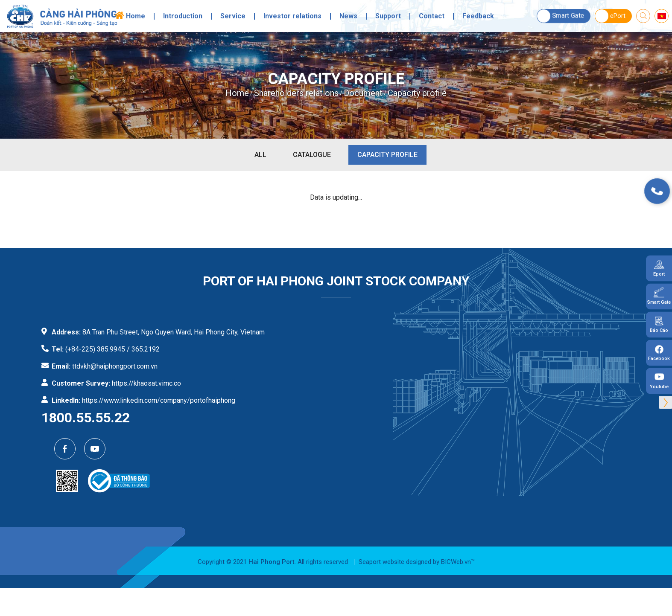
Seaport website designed (395, 562)
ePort (610, 16)
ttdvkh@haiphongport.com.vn (115, 366)
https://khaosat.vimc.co (146, 383)
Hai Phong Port (272, 562)
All (260, 155)
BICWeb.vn (456, 562)
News (348, 16)
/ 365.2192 (143, 349)
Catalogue (312, 155)
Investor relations (292, 16)
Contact (432, 16)
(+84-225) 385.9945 (95, 349)
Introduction (183, 16)
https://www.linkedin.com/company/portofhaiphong (159, 400)
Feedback (478, 16)
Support (388, 16)
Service (233, 16)
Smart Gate (561, 16)
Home (136, 16)
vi (662, 16)
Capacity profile (387, 155)
